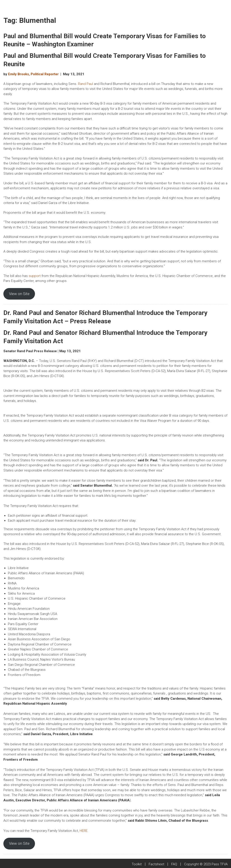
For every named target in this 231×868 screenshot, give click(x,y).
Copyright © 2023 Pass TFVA (206, 864)
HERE (84, 831)
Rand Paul (85, 84)
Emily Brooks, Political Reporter (33, 74)
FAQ (174, 864)
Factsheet (156, 864)
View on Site (19, 294)
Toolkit (137, 864)
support (35, 276)
